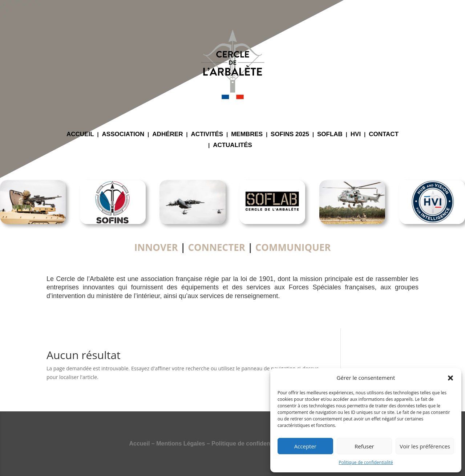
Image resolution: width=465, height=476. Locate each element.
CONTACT (384, 135)
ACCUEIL (80, 135)
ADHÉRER (167, 135)
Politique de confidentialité (366, 462)
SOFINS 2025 (290, 135)
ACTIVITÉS (207, 135)
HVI (356, 135)
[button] (450, 378)
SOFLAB (330, 135)
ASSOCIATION (123, 135)
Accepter (305, 446)
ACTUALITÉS (232, 146)
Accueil (139, 444)
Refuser (364, 446)
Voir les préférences (425, 446)
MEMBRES (247, 135)
